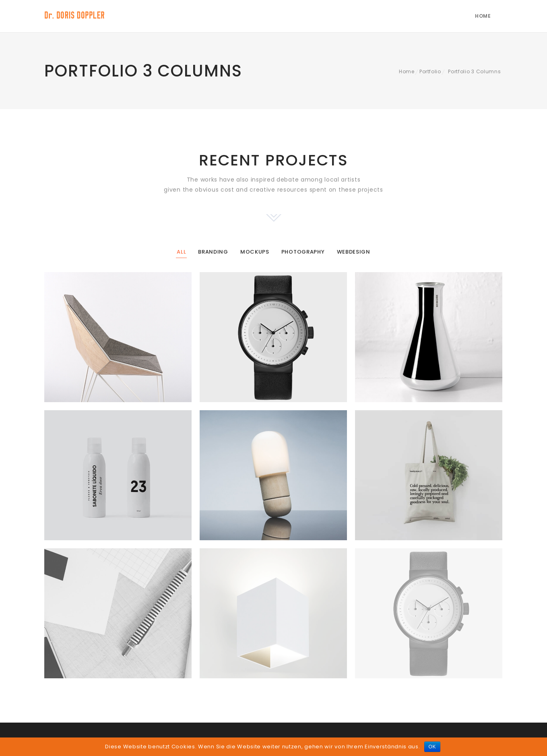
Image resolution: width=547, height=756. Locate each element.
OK (432, 747)
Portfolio (430, 71)
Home (483, 16)
